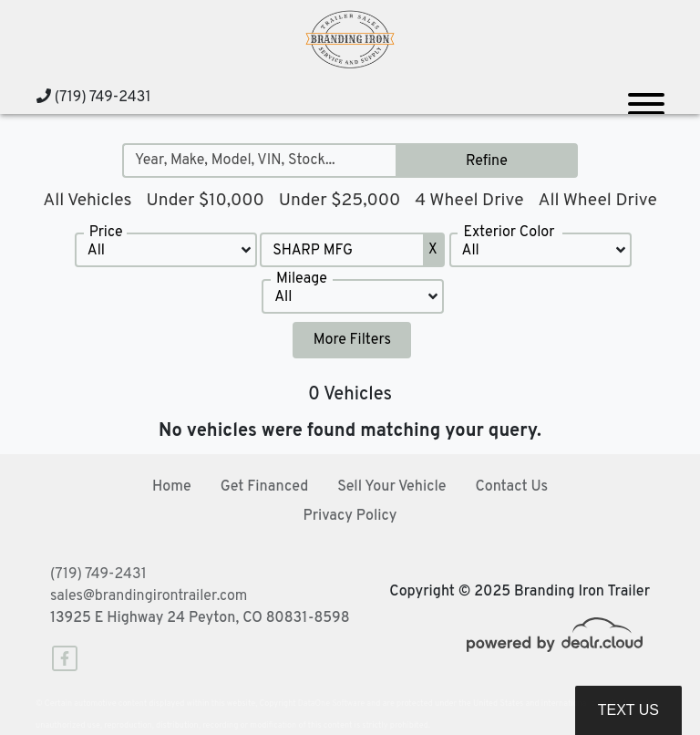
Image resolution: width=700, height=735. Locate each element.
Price (106, 233)
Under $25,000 (340, 201)
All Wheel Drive (597, 201)
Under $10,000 (205, 201)
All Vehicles (87, 201)
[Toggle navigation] (646, 97)
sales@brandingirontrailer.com (149, 596)
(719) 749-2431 (93, 98)
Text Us (628, 710)
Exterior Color (509, 233)
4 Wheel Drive (469, 201)
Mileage (302, 279)
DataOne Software (331, 704)
